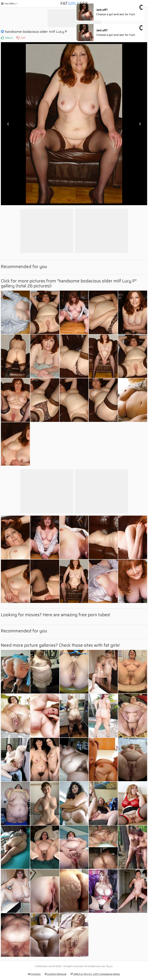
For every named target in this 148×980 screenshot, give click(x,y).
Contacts (34, 974)
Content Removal (56, 974)
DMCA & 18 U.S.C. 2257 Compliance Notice (95, 974)
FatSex (74, 4)
